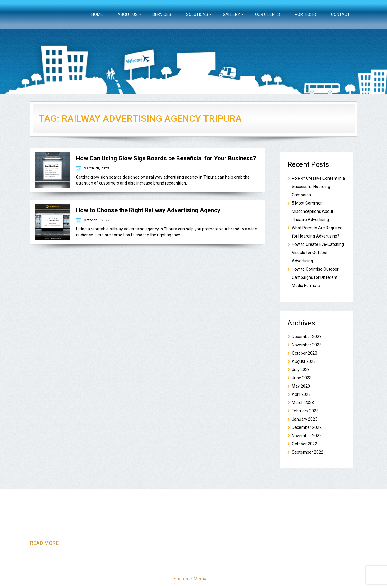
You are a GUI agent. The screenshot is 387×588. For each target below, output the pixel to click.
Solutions (197, 14)
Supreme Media (190, 579)
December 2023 (307, 337)
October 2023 (304, 353)
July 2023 (301, 370)
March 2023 (303, 403)
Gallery (232, 14)
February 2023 (305, 411)
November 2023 (307, 345)
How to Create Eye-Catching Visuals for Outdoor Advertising (318, 253)
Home (97, 14)
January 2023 (305, 419)
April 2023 (301, 394)
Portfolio (306, 14)
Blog (290, 567)
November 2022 (307, 436)
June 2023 (302, 378)
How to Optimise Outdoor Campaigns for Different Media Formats (315, 277)
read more (44, 543)
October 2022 (304, 444)
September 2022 (308, 452)
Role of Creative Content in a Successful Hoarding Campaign (318, 187)
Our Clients (267, 14)
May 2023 (301, 386)
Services (162, 14)
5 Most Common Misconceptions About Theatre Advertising (313, 211)
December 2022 (307, 427)
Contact (340, 14)
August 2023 (304, 361)
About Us (128, 14)
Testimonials (264, 567)
